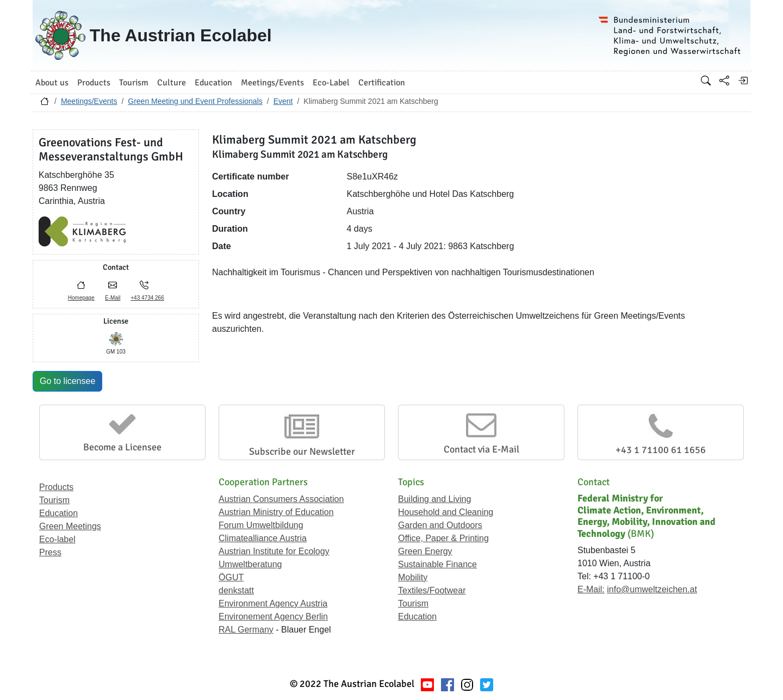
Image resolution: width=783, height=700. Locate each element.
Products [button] (94, 83)
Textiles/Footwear (432, 590)
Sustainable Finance (437, 564)
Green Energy (425, 551)
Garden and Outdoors (440, 525)
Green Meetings (70, 526)
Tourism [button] (134, 83)
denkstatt (236, 590)
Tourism (54, 500)
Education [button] (213, 83)
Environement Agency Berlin (273, 617)
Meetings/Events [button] (272, 83)
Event (283, 101)
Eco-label (57, 539)
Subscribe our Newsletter (302, 451)
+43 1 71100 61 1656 (661, 450)
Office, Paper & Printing (443, 538)
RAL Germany (246, 630)
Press (50, 552)
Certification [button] (382, 83)
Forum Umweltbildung (261, 525)
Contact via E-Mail (481, 449)
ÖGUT (231, 577)
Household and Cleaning (446, 512)
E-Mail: (591, 589)
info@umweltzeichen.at (652, 589)
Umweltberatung (250, 564)
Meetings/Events (89, 101)
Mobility (413, 577)
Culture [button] (172, 83)
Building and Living (434, 499)
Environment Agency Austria (273, 603)
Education (58, 513)
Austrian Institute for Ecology (274, 551)
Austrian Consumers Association (281, 499)
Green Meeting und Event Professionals (195, 101)
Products (56, 487)
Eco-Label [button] (331, 83)
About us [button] (52, 83)
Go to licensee (67, 381)
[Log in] (743, 80)
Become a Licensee (122, 447)
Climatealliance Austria (263, 538)
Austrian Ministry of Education (276, 512)
